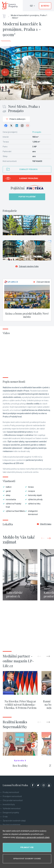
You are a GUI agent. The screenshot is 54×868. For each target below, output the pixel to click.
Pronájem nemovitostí (12, 796)
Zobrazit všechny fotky (27, 266)
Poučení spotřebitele (12, 825)
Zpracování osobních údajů (14, 821)
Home (5, 15)
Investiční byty (9, 804)
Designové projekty (11, 813)
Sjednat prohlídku (29, 178)
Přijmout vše (27, 847)
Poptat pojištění (27, 197)
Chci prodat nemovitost (13, 800)
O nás (5, 817)
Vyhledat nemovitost (12, 809)
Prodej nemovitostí (11, 792)
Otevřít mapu (44, 524)
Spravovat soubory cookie (27, 859)
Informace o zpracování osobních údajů (33, 837)
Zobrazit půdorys (28, 169)
